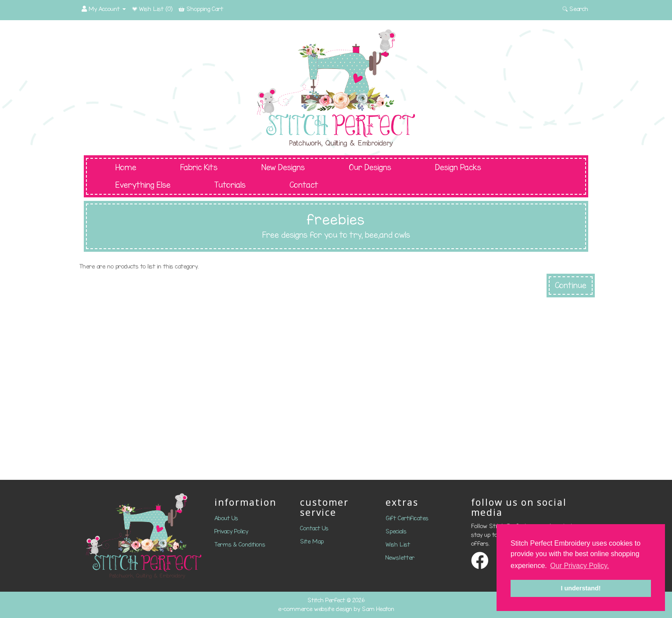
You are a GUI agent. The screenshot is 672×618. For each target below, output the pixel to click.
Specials (396, 531)
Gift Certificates (407, 518)
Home (126, 168)
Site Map (312, 541)
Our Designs (370, 168)
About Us (226, 518)
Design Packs (458, 168)
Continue (571, 286)
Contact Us (314, 528)
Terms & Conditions (240, 545)
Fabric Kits (199, 168)
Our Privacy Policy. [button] (579, 566)
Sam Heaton (378, 609)
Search (575, 9)
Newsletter (400, 558)
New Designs (283, 168)
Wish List (398, 545)
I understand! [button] (581, 588)
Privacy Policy (231, 531)
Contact (304, 185)
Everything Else (143, 185)
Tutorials (230, 185)
